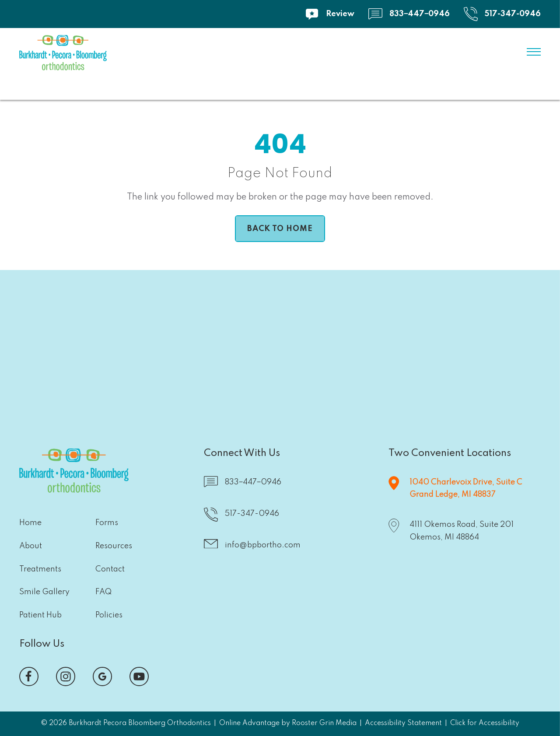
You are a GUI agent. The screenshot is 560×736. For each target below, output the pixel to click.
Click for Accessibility (485, 723)
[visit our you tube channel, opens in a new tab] (139, 676)
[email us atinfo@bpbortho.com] (252, 546)
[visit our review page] (330, 14)
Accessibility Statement (403, 723)
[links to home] (63, 55)
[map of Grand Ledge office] (455, 489)
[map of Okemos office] (451, 531)
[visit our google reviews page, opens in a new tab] (102, 676)
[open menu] (534, 52)
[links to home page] (280, 229)
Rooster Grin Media (324, 723)
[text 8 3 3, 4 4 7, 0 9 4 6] (409, 14)
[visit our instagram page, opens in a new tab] (66, 676)
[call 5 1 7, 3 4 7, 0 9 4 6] (502, 14)
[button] (196, 340)
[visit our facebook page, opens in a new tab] (29, 676)
